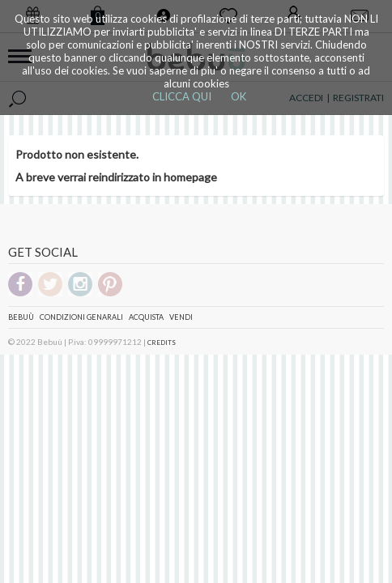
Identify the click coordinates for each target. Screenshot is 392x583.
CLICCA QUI (182, 96)
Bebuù (21, 317)
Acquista (146, 317)
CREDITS (162, 343)
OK (239, 96)
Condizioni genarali (81, 317)
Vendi (181, 317)
